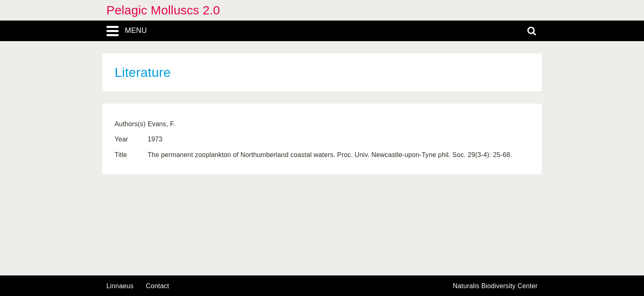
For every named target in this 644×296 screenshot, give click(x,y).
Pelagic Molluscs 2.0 (163, 10)
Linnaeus (120, 286)
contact (157, 286)
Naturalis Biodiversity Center (496, 286)
